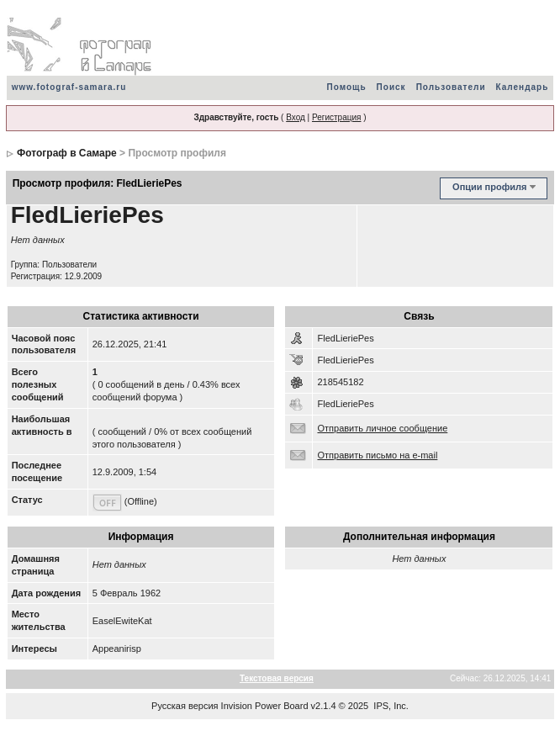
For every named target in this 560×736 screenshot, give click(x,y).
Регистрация (336, 117)
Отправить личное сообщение (382, 428)
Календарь (523, 87)
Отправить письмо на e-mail (377, 455)
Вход (296, 117)
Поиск (391, 87)
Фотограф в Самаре (67, 153)
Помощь (346, 87)
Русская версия (185, 706)
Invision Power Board (265, 706)
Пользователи (451, 87)
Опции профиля (489, 187)
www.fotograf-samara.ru (69, 87)
